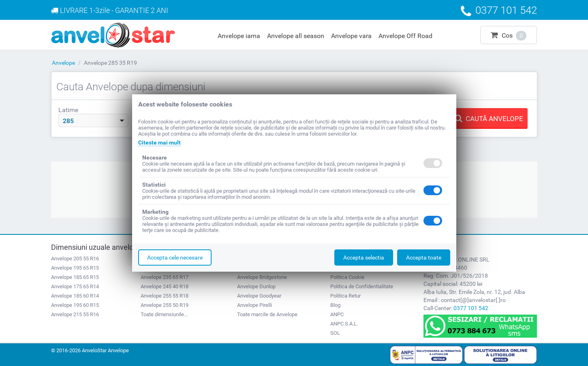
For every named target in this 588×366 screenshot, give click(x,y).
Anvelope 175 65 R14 (75, 286)
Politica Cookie (347, 277)
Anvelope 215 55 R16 (75, 314)
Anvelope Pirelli (254, 305)
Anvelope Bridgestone (262, 277)
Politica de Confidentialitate (362, 286)
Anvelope (63, 63)
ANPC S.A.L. (344, 324)
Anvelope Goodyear (259, 296)
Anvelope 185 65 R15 (75, 277)
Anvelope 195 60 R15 (75, 305)
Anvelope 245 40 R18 (165, 286)
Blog (335, 305)
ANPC (337, 314)
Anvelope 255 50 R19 (165, 305)
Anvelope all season (296, 36)
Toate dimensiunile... (164, 314)
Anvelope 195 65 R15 (75, 268)
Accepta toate (424, 257)
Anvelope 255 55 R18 (165, 296)
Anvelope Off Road (405, 36)
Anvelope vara (351, 36)
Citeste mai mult (159, 143)
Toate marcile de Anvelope (267, 314)
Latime (68, 110)
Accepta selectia (364, 257)
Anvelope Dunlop (256, 286)
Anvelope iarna (239, 36)
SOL (335, 333)
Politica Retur (345, 296)
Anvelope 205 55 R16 (75, 259)
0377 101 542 (471, 308)
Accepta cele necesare (175, 257)
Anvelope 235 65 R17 (165, 277)
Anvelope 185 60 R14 (75, 296)
